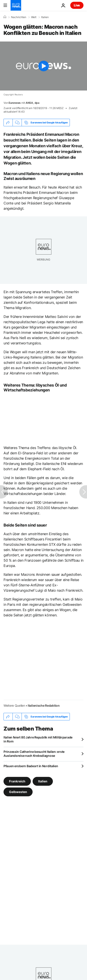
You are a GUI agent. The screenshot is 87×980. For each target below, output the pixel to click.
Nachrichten (19, 17)
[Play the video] (43, 66)
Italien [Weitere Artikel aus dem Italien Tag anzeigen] (43, 781)
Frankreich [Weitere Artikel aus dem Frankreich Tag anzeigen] (17, 781)
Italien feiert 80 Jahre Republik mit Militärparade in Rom (38, 739)
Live (77, 5)
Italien (45, 17)
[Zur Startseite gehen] (16, 5)
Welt (34, 17)
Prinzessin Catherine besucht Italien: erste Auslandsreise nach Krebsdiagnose (34, 754)
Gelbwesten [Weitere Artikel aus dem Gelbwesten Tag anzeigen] (18, 792)
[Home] (5, 17)
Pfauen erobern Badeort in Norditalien (31, 766)
